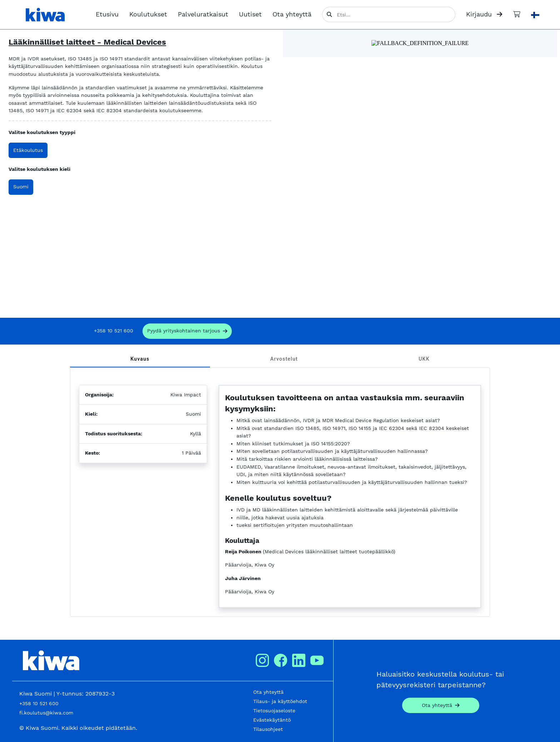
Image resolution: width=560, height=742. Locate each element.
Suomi (21, 187)
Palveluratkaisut (203, 14)
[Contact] (441, 705)
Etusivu (107, 14)
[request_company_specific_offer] (187, 331)
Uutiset (250, 14)
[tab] (140, 359)
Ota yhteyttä (292, 14)
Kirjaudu (484, 14)
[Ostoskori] (517, 14)
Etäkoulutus (28, 150)
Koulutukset (148, 14)
